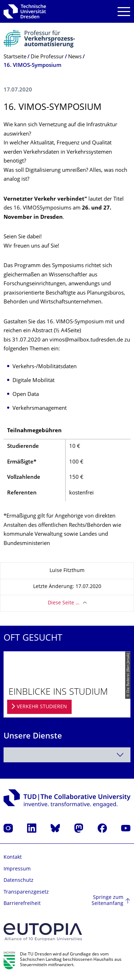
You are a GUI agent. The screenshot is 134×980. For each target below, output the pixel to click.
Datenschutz (19, 881)
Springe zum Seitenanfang (107, 901)
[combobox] (67, 755)
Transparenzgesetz (26, 892)
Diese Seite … (64, 603)
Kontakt (13, 857)
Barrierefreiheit (22, 904)
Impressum (17, 869)
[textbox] (67, 755)
